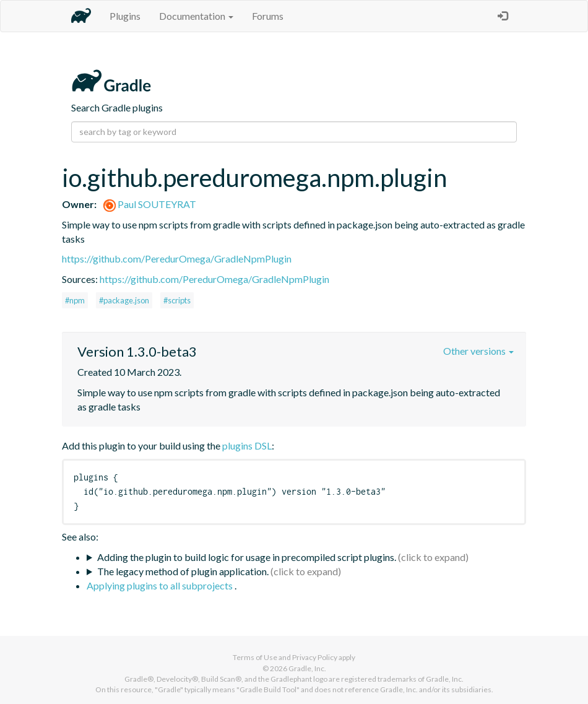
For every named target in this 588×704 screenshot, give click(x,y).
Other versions (478, 351)
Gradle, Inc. (307, 668)
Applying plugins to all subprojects (161, 585)
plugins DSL (247, 445)
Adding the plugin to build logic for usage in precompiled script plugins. (247, 557)
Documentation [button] (196, 16)
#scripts (177, 300)
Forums (268, 16)
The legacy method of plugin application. (183, 571)
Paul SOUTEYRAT (150, 204)
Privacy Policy (315, 657)
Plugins (125, 16)
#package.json (124, 300)
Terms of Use (255, 657)
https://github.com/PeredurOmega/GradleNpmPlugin (177, 259)
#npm (75, 300)
